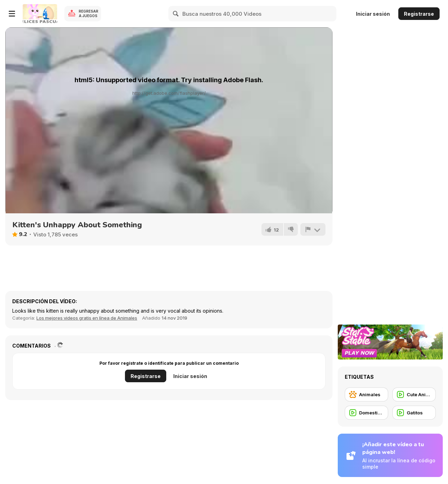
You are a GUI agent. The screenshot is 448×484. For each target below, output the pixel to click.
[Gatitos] (414, 413)
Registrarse (419, 14)
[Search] (176, 14)
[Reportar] (313, 229)
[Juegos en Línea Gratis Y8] (40, 14)
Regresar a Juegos (89, 13)
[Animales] (366, 394)
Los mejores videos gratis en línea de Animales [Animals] (87, 318)
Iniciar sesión (373, 14)
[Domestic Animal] (366, 413)
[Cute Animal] (414, 394)
